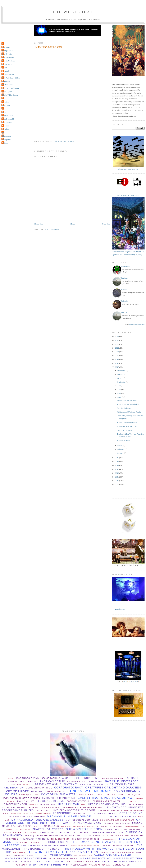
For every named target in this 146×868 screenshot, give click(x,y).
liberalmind (7, 136)
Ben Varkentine (8, 57)
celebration (14, 788)
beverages (130, 781)
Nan (4, 98)
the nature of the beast (43, 849)
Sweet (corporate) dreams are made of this (53, 836)
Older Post (106, 224)
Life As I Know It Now (11, 78)
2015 (117, 462)
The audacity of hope (35, 839)
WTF (66, 865)
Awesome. (96, 781)
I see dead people (71, 807)
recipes (37, 826)
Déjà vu (37, 791)
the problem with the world (88, 849)
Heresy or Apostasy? (125, 430)
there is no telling (82, 852)
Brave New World (48, 784)
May (119, 393)
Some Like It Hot (131, 829)
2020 (117, 356)
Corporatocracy (69, 788)
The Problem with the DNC (127, 422)
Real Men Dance (21, 826)
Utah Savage (7, 122)
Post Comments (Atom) (54, 229)
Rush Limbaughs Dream (134, 826)
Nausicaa (6, 102)
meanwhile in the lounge (69, 816)
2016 (117, 458)
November (122, 374)
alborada (6, 126)
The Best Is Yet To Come (86, 839)
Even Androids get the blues (22, 798)
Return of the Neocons (110, 826)
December (122, 370)
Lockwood (6, 81)
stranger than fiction (107, 832)
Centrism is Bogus (124, 408)
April (120, 397)
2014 (117, 465)
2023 (117, 344)
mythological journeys (82, 820)
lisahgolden (7, 139)
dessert (49, 792)
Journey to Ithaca (43, 814)
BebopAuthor (7, 51)
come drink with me (39, 788)
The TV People (19, 853)
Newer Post (39, 224)
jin (3, 133)
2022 (117, 348)
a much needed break (113, 778)
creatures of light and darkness (114, 788)
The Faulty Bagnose (30, 842)
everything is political (59, 798)
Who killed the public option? (118, 862)
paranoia (68, 823)
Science (9, 830)
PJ (3, 109)
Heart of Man (69, 804)
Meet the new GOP (101, 817)
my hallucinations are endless (37, 820)
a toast (133, 778)
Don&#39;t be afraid (29, 795)
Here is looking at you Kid (107, 804)
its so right (28, 814)
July (119, 386)
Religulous (51, 826)
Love (5, 817)
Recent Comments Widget (137, 325)
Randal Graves (8, 115)
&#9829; (11, 779)
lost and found (130, 813)
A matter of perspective (81, 778)
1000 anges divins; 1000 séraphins (38, 778)
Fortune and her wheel (107, 801)
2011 (117, 477)
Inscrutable (44, 810)
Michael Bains (8, 85)
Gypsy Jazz (34, 805)
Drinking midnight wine (91, 795)
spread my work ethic (56, 832)
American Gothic (52, 781)
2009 (117, 485)
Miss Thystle (7, 92)
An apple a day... (77, 781)
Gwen (4, 68)
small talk (112, 829)
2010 (117, 481)
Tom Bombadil (8, 119)
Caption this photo (94, 784)
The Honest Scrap (56, 842)
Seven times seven (22, 830)
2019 (117, 359)
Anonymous (125, 266)
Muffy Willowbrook (10, 95)
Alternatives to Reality (23, 781)
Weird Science (22, 862)
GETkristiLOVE (9, 64)
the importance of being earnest (45, 845)
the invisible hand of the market (85, 846)
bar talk (112, 781)
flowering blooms (51, 801)
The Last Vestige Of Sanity (118, 846)
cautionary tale (122, 784)
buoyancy (71, 784)
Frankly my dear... (130, 801)
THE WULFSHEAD (73, 12)
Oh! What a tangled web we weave (117, 820)
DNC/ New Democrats (91, 791)
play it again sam (89, 823)
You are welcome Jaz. (100, 865)
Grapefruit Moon (15, 804)
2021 (117, 352)
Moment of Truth (123, 441)
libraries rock (105, 813)
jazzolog (5, 129)
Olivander (6, 105)
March (120, 445)
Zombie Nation (122, 865)
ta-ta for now (91, 836)
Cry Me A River (18, 791)
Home (73, 224)
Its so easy (16, 814)
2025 (117, 340)
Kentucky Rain (8, 74)
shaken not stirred (48, 829)
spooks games (31, 833)
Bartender (6, 47)
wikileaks (22, 865)
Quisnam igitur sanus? (117, 823)
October (121, 378)
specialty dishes (13, 833)
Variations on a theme (113, 856)
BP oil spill (28, 785)
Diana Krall (62, 792)
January (121, 453)
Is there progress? (108, 810)
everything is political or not (106, 798)
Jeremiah (6, 71)
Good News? (120, 609)
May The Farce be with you (27, 817)
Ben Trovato (7, 54)
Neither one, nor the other (48, 47)
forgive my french (65, 142)
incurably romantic (94, 807)
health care (48, 804)
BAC (4, 44)
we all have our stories (63, 859)
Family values (26, 801)
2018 (117, 363)
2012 (117, 473)
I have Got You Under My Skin (44, 807)
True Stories (61, 856)
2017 (117, 367)
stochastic (81, 832)
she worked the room (84, 829)
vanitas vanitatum (83, 856)
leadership (62, 813)
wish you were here (45, 865)
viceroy (136, 856)
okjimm (5, 143)
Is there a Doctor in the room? (74, 810)
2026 (117, 336)
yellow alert (79, 865)
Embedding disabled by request (123, 795)
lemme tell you (83, 813)
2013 (117, 469)
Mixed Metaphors (123, 817)
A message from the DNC (127, 426)
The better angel (109, 839)
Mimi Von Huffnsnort (11, 88)
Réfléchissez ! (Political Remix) (129, 412)
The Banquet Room (60, 839)
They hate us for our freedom (117, 853)
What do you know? (49, 862)
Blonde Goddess (9, 61)
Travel (44, 856)
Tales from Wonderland (115, 836)
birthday (16, 785)
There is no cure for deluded (128, 404)
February (121, 449)
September (122, 382)
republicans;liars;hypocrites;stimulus (78, 826)
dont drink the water (59, 794)
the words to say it (45, 852)
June (119, 390)
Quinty (5, 112)
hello (84, 805)
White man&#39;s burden (80, 862)
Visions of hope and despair (26, 859)
